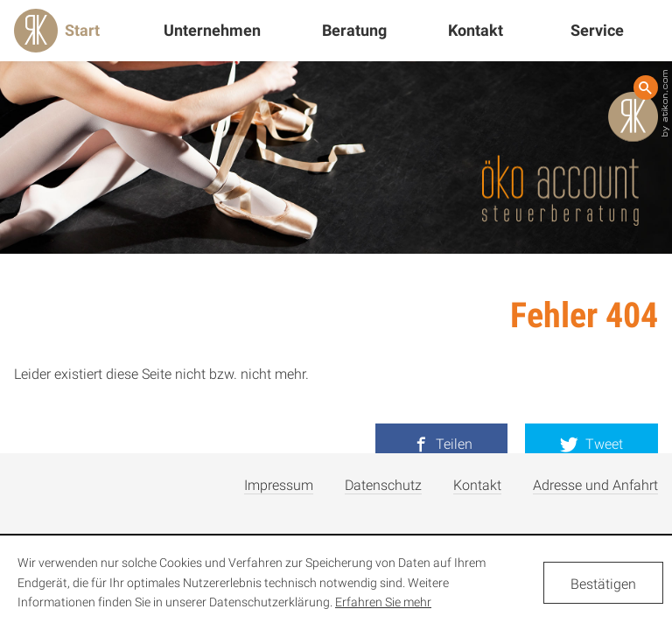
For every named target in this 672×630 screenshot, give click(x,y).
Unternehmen (212, 30)
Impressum (279, 485)
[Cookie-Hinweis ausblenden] (603, 583)
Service (597, 30)
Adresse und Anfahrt (595, 485)
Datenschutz (383, 485)
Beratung (354, 30)
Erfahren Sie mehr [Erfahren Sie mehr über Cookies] (383, 602)
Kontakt (476, 30)
